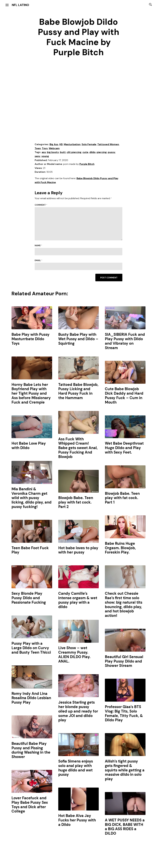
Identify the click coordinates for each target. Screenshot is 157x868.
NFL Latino (20, 5)
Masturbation (72, 144)
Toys (45, 148)
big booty (53, 152)
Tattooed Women (108, 144)
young (45, 156)
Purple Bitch (87, 164)
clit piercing (74, 152)
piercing (102, 152)
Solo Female (89, 144)
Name (38, 246)
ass (44, 152)
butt (63, 152)
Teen (38, 148)
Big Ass (54, 144)
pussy (112, 152)
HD (61, 144)
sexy (37, 156)
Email (38, 260)
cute (85, 152)
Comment (41, 205)
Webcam (54, 148)
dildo (92, 152)
